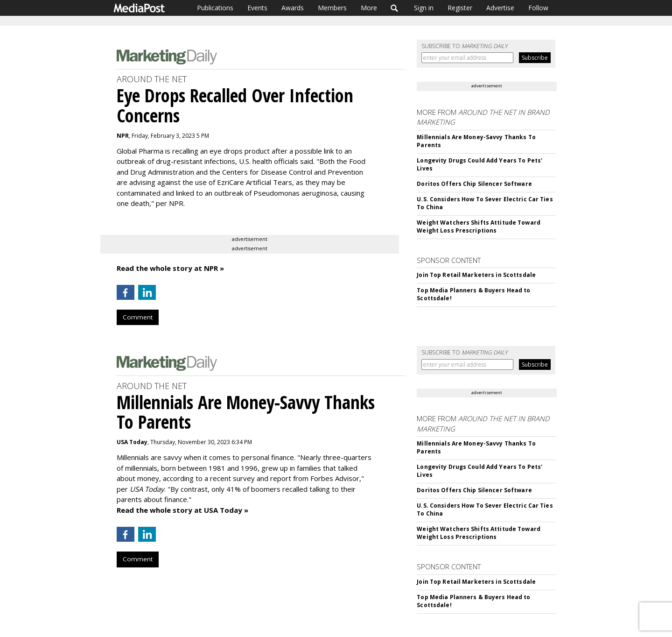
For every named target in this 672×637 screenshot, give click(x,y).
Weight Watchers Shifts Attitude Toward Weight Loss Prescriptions (479, 226)
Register (460, 8)
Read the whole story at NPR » (170, 268)
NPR (123, 136)
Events (257, 8)
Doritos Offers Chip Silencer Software (474, 184)
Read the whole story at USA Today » (182, 510)
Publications (215, 8)
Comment (138, 317)
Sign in (424, 8)
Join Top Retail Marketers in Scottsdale (476, 275)
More (369, 8)
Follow (538, 8)
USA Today (132, 442)
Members (332, 8)
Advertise (500, 8)
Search (395, 8)
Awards (293, 8)
